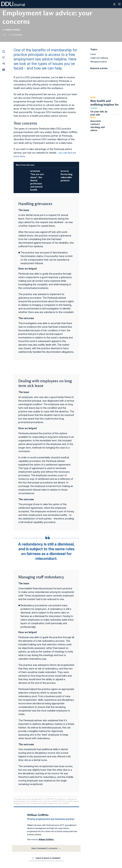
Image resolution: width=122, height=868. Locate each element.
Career (93, 54)
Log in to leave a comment (48, 858)
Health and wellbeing (99, 58)
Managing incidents (99, 62)
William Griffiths (13, 30)
